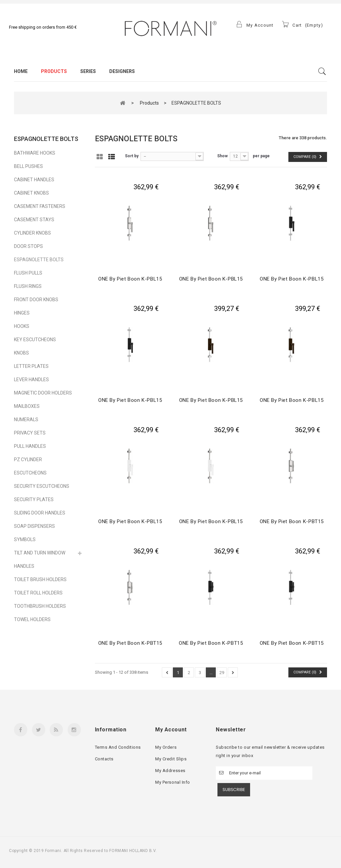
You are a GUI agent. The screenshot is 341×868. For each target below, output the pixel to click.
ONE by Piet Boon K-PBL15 (130, 279)
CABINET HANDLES (34, 180)
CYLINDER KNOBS (32, 233)
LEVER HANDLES (31, 380)
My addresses (170, 771)
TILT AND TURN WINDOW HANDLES (40, 559)
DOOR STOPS (28, 246)
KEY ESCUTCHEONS (35, 340)
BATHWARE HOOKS (35, 153)
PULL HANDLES (30, 446)
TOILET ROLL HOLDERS (38, 593)
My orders (166, 747)
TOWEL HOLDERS (32, 619)
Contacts (104, 759)
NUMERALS (26, 420)
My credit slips (171, 759)
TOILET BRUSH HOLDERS (40, 579)
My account (171, 730)
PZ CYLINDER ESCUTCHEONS (30, 466)
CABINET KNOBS (31, 193)
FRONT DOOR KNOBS (36, 300)
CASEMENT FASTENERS (40, 206)
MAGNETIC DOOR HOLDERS (43, 393)
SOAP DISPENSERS (34, 526)
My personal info (172, 782)
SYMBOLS (25, 539)
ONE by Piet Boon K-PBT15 (292, 521)
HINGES (22, 313)
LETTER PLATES (31, 366)
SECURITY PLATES (34, 499)
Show (222, 156)
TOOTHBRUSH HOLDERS (40, 606)
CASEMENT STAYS (34, 220)
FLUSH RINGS (28, 286)
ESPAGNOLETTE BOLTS (39, 260)
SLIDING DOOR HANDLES (40, 513)
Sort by (132, 156)
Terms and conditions (118, 747)
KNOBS (21, 353)
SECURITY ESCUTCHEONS (42, 486)
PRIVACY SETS (30, 433)
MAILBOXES (27, 406)
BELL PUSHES (28, 166)
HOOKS (22, 326)
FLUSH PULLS (28, 273)
